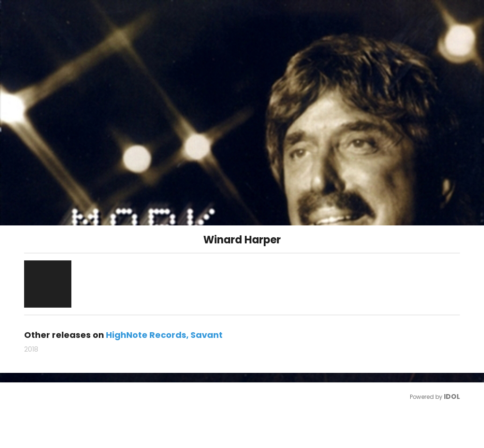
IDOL (452, 396)
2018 (31, 349)
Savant (207, 335)
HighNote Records (146, 335)
